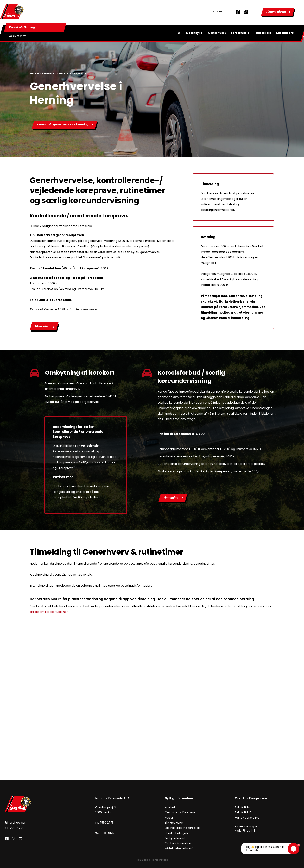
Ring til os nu (15, 823)
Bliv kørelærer (174, 823)
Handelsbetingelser (178, 833)
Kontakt (218, 12)
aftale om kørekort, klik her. (49, 612)
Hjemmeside (143, 860)
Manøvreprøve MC (248, 818)
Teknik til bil (242, 807)
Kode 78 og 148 (245, 831)
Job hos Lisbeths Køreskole (183, 828)
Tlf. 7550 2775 (104, 823)
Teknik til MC (243, 812)
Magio (165, 860)
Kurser (169, 818)
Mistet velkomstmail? (179, 848)
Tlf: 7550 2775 (14, 828)
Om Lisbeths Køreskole (180, 812)
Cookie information (178, 843)
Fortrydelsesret (175, 838)
